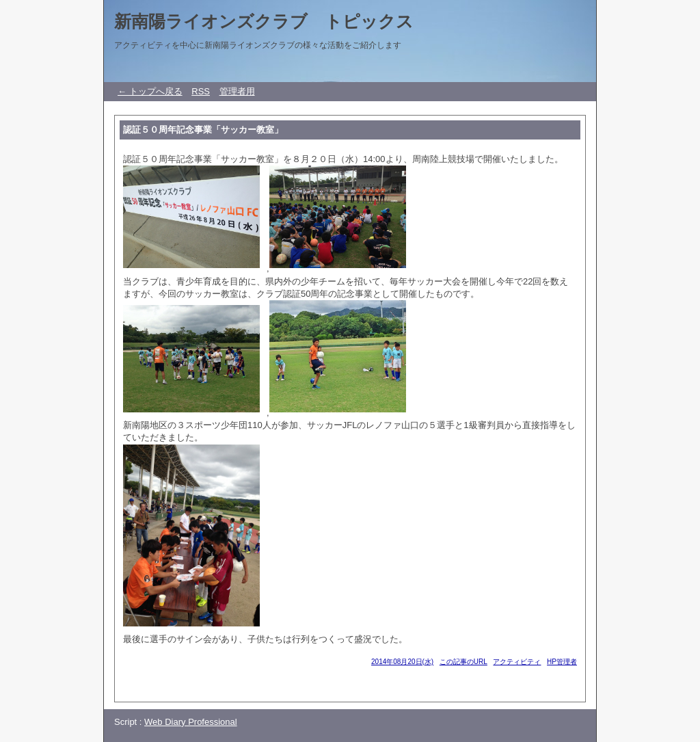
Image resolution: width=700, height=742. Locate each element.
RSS (201, 91)
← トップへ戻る (150, 91)
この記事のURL (463, 662)
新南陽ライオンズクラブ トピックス (264, 21)
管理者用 (237, 91)
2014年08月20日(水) (402, 662)
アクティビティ (517, 662)
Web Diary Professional (191, 722)
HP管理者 (562, 662)
